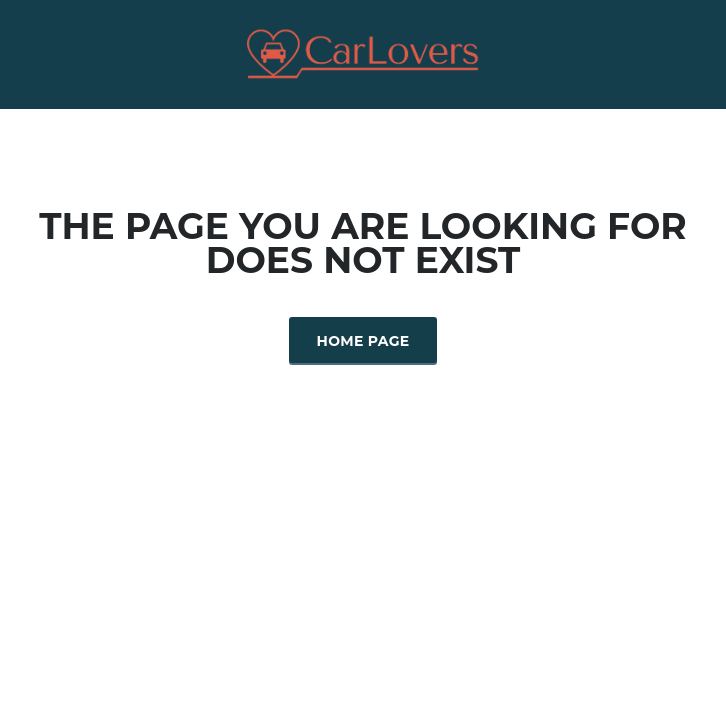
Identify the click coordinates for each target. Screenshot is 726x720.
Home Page (363, 341)
